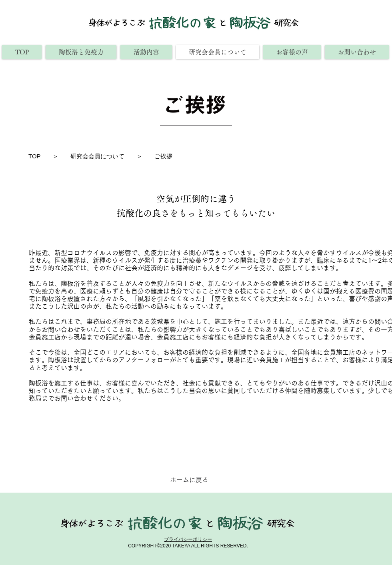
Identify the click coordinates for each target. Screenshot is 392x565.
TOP (34, 156)
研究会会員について (97, 156)
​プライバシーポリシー (188, 539)
